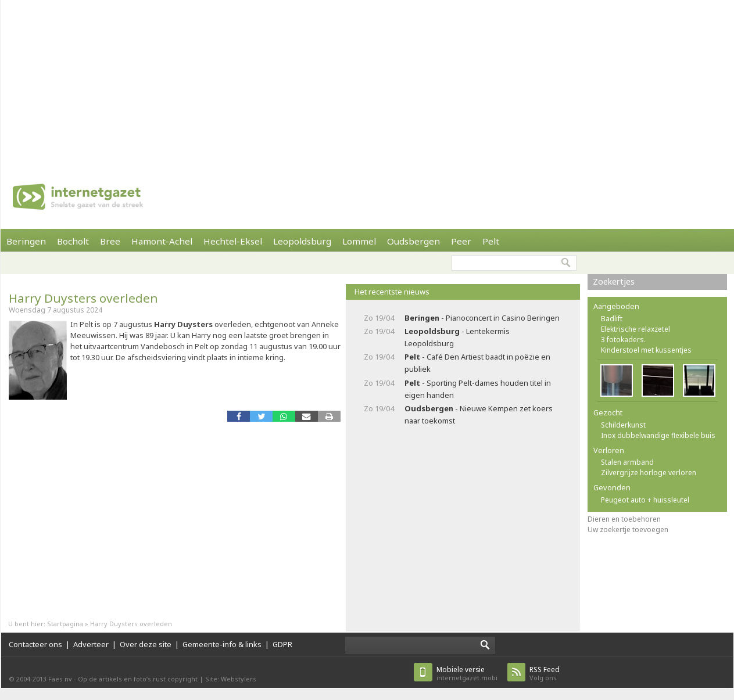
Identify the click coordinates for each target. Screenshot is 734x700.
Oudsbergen (413, 241)
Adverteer (91, 644)
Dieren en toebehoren (624, 519)
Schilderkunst (623, 425)
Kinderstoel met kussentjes (646, 350)
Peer (461, 241)
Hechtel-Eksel (233, 241)
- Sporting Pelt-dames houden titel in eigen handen (478, 389)
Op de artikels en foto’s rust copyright (138, 679)
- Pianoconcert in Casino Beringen (482, 318)
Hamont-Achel (162, 241)
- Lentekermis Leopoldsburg (457, 337)
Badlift (612, 319)
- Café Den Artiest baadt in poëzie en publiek (477, 363)
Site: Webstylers (231, 679)
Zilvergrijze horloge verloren (649, 473)
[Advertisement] (192, 81)
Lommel (359, 241)
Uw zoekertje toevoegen (628, 530)
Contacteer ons (35, 644)
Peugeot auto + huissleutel (645, 500)
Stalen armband (627, 462)
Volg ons (545, 674)
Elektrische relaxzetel (635, 329)
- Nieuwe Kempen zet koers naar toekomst (479, 414)
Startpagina (65, 624)
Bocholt (73, 241)
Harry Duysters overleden (83, 298)
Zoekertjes (614, 281)
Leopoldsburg (302, 241)
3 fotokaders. (623, 340)
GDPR (282, 644)
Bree (110, 241)
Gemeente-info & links (222, 644)
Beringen (26, 241)
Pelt (491, 241)
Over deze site (146, 644)
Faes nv (60, 679)
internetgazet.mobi (467, 674)
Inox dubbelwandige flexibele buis (658, 435)
